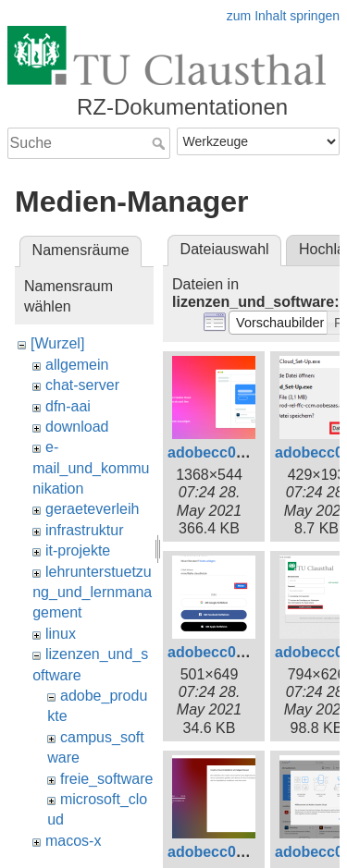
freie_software (107, 779)
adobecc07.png (221, 852)
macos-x (73, 841)
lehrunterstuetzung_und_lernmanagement (92, 593)
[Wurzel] (57, 343)
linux (61, 634)
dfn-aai (68, 406)
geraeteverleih (92, 509)
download (77, 427)
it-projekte (78, 550)
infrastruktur (84, 530)
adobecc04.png (221, 652)
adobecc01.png (221, 452)
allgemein (77, 365)
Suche (161, 143)
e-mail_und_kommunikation (91, 468)
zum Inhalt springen (283, 16)
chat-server (82, 385)
